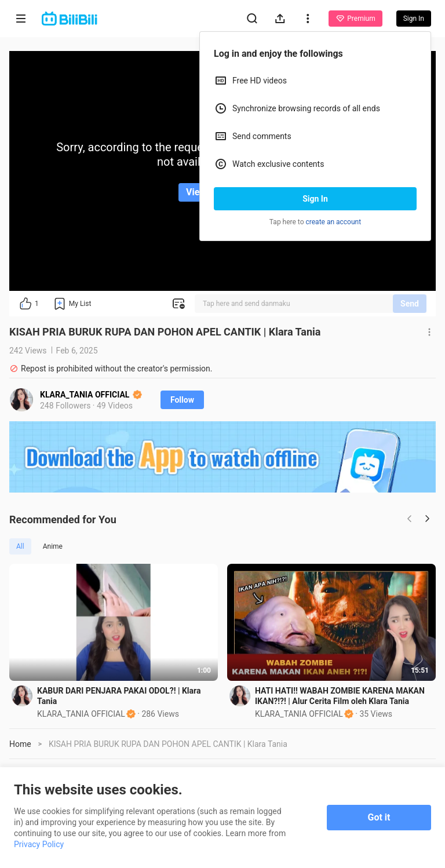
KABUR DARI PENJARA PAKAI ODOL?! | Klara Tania (119, 696)
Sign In (315, 199)
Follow (182, 400)
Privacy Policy (39, 844)
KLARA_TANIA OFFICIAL (91, 395)
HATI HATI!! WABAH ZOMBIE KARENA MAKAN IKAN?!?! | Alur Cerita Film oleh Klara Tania (340, 696)
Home (20, 744)
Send (410, 304)
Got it (379, 817)
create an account (334, 222)
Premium (355, 19)
